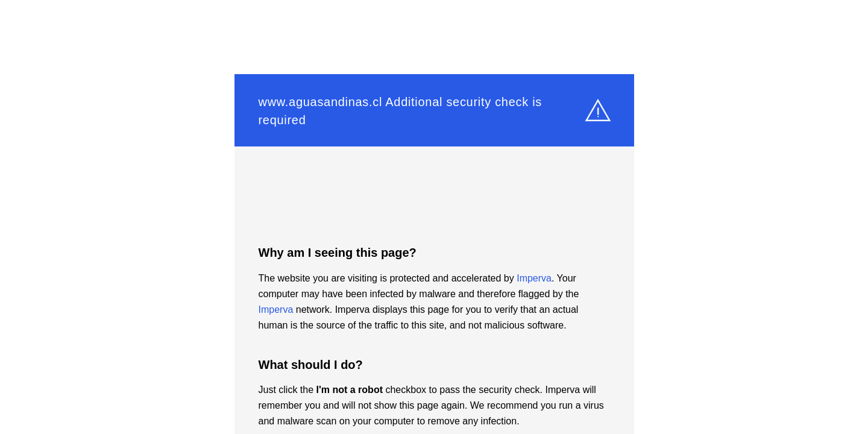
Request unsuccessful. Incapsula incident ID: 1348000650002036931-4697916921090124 (434, 217)
